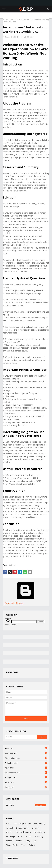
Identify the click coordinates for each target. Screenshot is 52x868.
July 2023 (27, 782)
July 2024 (27, 768)
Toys (23, 845)
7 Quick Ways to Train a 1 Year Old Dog (29, 824)
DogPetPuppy (40, 832)
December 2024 (27, 758)
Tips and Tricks (12, 845)
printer (19, 841)
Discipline (36, 828)
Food (27, 805)
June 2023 (27, 787)
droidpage (10, 837)
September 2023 (27, 773)
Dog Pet (9, 832)
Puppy (27, 841)
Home (5, 19)
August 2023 (27, 777)
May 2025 (27, 748)
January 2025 (27, 753)
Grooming (39, 837)
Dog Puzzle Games (23, 832)
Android (13, 19)
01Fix (8, 824)
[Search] (21, 737)
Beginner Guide (22, 828)
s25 (35, 841)
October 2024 (27, 763)
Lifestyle (9, 841)
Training (32, 845)
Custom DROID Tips (13, 37)
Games (29, 837)
